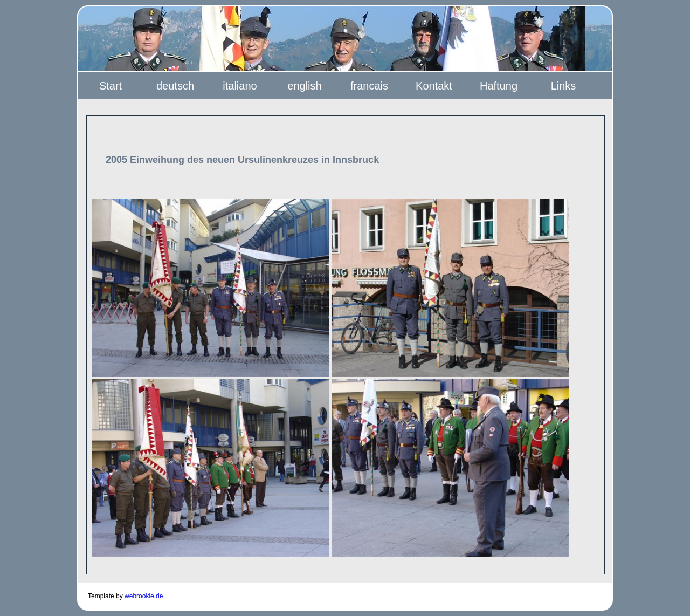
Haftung (499, 86)
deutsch (175, 86)
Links (564, 86)
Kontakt (434, 86)
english (304, 86)
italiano (240, 86)
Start (111, 86)
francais (369, 86)
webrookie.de (144, 596)
